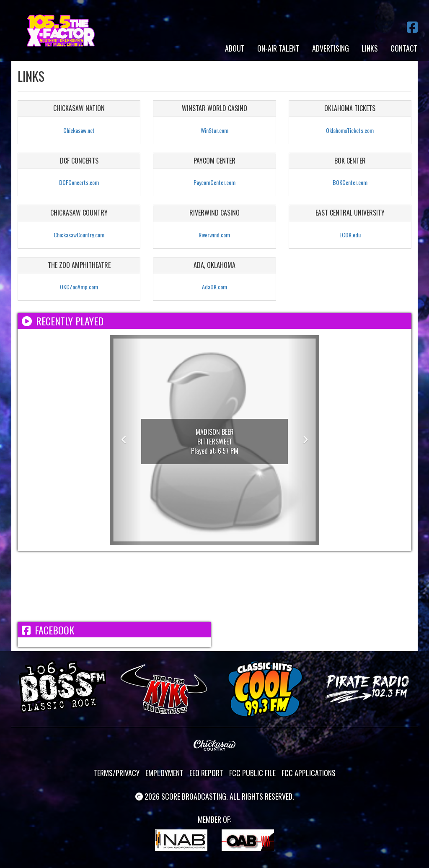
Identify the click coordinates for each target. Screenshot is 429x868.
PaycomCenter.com (214, 182)
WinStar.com (214, 130)
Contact (404, 48)
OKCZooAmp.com (79, 287)
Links (370, 48)
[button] (125, 440)
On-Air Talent (278, 48)
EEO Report (206, 773)
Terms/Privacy (116, 773)
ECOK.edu (350, 235)
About (235, 48)
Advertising (331, 48)
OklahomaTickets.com (350, 130)
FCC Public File (252, 773)
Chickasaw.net (79, 130)
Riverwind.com (214, 235)
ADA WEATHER (214, 587)
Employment (164, 773)
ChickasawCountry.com (79, 235)
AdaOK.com (214, 287)
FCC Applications (309, 773)
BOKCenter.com (350, 182)
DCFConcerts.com (79, 182)
